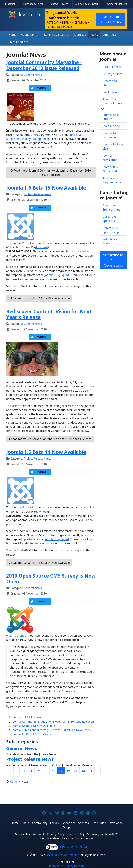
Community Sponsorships (111, 230)
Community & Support (87, 4)
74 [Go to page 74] (23, 771)
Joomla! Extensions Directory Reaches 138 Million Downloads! (52, 730)
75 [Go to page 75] (31, 771)
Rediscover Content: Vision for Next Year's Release (49, 314)
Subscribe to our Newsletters (113, 260)
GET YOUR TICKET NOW (111, 19)
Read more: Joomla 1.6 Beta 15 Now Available (39, 298)
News (94, 35)
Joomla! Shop (111, 126)
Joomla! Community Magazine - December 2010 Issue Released (44, 65)
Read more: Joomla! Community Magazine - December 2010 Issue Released (51, 173)
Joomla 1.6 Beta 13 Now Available (33, 726)
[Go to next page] (97, 771)
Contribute (110, 35)
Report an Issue (72, 838)
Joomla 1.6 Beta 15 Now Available (46, 188)
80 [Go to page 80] (68, 771)
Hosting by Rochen (66, 866)
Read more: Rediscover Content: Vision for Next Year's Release (50, 439)
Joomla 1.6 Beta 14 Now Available (46, 452)
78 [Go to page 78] (53, 771)
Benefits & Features (57, 35)
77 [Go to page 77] (46, 771)
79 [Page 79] (61, 771)
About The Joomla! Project (112, 101)
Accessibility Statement (29, 834)
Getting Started (113, 74)
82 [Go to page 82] (83, 771)
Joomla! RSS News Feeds (110, 169)
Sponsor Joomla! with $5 (103, 834)
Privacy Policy (56, 834)
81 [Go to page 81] (76, 771)
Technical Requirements (112, 180)
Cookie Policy (76, 834)
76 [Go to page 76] (38, 771)
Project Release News (37, 194)
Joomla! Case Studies (111, 117)
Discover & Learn (59, 4)
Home (12, 35)
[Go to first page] (10, 771)
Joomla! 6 (80, 35)
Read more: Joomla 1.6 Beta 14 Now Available (39, 563)
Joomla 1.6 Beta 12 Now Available (33, 734)
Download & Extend (34, 4)
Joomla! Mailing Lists (113, 146)
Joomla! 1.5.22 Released (27, 717)
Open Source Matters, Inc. (63, 855)
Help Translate (50, 838)
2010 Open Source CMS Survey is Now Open (51, 579)
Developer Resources (116, 4)
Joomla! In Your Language (113, 135)
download (42, 247)
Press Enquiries (18, 42)
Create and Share (110, 83)
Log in (89, 838)
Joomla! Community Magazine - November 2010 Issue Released (53, 722)
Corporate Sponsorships (111, 207)
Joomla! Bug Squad (57, 275)
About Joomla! (30, 35)
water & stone (15, 636)
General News (33, 75)
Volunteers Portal (110, 241)
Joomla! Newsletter (110, 158)
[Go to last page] (104, 771)
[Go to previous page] (16, 771)
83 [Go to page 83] (91, 771)
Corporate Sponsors (109, 219)
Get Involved (111, 92)
